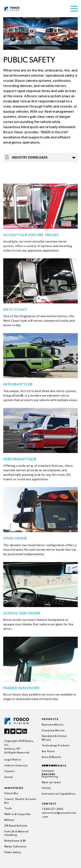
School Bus (11, 794)
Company (48, 771)
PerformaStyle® (20, 459)
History (46, 788)
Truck (8, 809)
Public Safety (13, 853)
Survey (9, 777)
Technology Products (56, 746)
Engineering (50, 777)
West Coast (15, 310)
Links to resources (16, 766)
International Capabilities (59, 794)
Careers (10, 771)
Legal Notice (13, 760)
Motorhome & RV (15, 841)
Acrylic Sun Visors (22, 613)
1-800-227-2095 (53, 809)
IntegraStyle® (18, 384)
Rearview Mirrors (53, 725)
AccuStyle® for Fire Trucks (31, 235)
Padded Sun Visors (21, 688)
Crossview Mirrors (53, 731)
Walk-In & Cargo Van (18, 814)
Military (9, 820)
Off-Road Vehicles (16, 826)
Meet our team (51, 783)
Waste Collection (15, 847)
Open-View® (15, 539)
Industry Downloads (40, 157)
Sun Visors (48, 751)
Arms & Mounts (51, 757)
